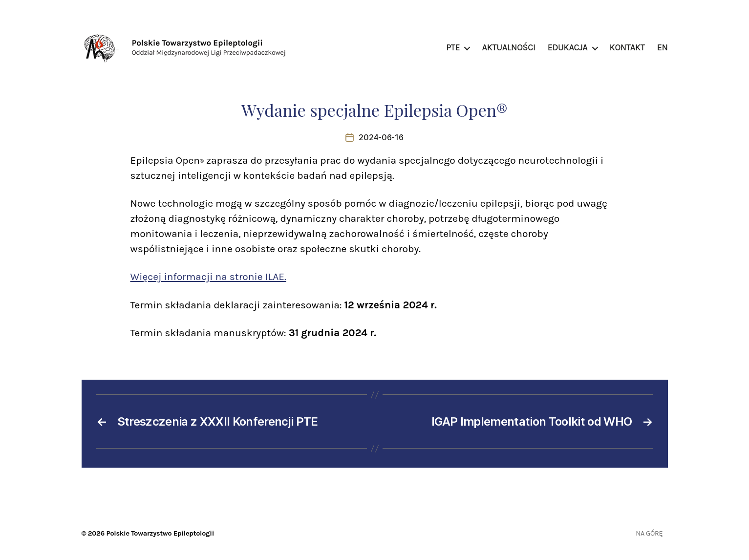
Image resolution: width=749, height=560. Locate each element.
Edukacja (568, 48)
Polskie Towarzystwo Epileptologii (160, 533)
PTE (453, 48)
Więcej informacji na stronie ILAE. (208, 277)
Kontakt (627, 48)
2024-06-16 (381, 137)
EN (663, 48)
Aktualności (508, 48)
